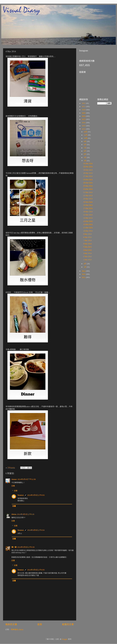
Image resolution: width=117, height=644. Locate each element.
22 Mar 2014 (88, 192)
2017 (84, 119)
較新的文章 (11, 624)
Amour (14, 479)
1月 (85, 267)
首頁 (40, 624)
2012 (84, 274)
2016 (84, 123)
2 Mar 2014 (88, 257)
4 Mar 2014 (88, 250)
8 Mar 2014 (88, 237)
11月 (86, 135)
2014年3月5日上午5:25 (26, 514)
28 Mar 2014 (88, 173)
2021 (84, 107)
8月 (85, 145)
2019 (84, 113)
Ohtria (14, 514)
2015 (84, 126)
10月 (86, 138)
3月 (85, 161)
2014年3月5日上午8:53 (36, 495)
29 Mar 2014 (88, 170)
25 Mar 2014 (88, 183)
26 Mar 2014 (88, 180)
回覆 (13, 486)
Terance (21, 495)
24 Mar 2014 (88, 186)
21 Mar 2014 (88, 196)
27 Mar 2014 (88, 176)
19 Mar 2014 (88, 202)
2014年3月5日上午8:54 (36, 530)
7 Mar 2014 (88, 240)
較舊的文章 (68, 624)
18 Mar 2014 (88, 205)
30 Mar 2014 (88, 167)
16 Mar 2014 (88, 212)
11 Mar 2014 (88, 228)
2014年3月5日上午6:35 (26, 547)
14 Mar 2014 (88, 218)
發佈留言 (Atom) (17, 630)
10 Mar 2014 (88, 231)
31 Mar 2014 (88, 163)
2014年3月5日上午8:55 (36, 570)
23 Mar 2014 (88, 189)
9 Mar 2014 (88, 234)
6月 (85, 151)
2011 (84, 277)
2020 (84, 110)
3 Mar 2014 (88, 253)
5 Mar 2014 (88, 247)
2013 (84, 271)
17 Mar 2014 (88, 208)
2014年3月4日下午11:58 (27, 479)
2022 (84, 103)
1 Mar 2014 (88, 260)
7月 (85, 148)
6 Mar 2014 (88, 244)
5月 (85, 154)
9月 (85, 141)
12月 (86, 132)
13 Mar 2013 (88, 221)
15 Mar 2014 (88, 215)
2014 (84, 129)
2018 (84, 116)
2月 (85, 264)
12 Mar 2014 (88, 224)
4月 (85, 157)
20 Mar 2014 (88, 199)
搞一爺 (14, 547)
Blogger (65, 639)
